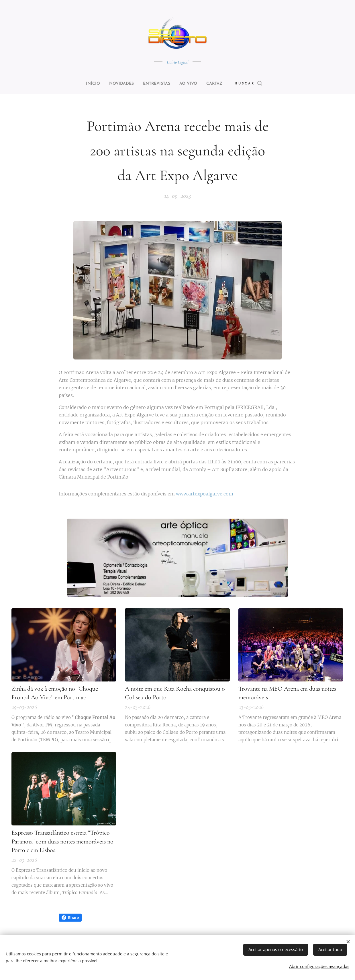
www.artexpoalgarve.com (205, 493)
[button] (259, 84)
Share (70, 918)
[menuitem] (86, 84)
